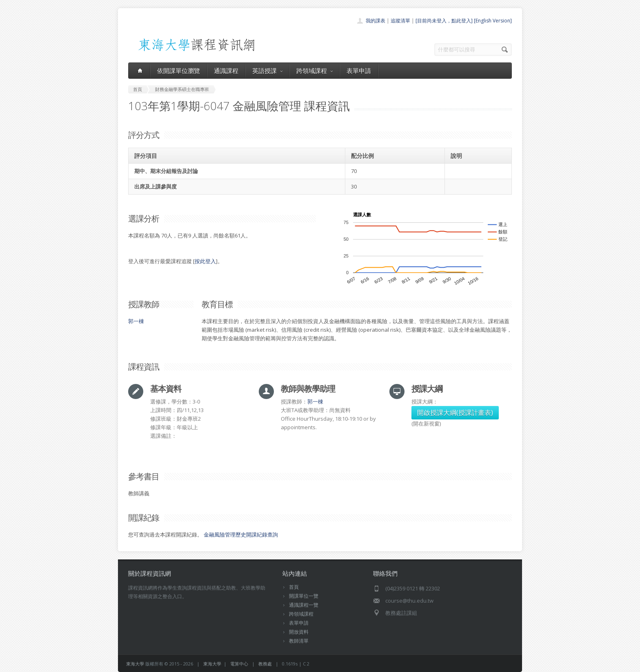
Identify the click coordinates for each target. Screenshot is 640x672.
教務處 (265, 664)
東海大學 (135, 664)
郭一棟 (136, 321)
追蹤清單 (400, 21)
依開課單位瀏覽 (179, 71)
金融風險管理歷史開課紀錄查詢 (241, 534)
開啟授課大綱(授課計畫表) (455, 413)
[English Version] (493, 21)
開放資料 (299, 632)
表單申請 (359, 71)
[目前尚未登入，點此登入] (444, 21)
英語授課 (267, 71)
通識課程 (226, 71)
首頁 (294, 587)
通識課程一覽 (304, 605)
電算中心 (239, 664)
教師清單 (299, 641)
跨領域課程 (314, 71)
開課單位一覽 (304, 596)
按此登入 (205, 261)
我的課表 (376, 21)
